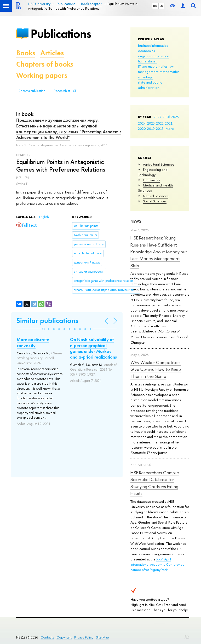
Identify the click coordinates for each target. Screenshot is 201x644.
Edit (187, 636)
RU (155, 6)
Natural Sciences (156, 196)
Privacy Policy (84, 637)
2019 (151, 128)
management (148, 72)
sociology (145, 77)
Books (26, 53)
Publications (61, 34)
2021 (169, 123)
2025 (175, 117)
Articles (52, 53)
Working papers (42, 75)
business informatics (153, 45)
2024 (142, 123)
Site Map (102, 637)
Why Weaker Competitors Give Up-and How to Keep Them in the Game (156, 369)
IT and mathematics (153, 66)
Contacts (47, 637)
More (170, 128)
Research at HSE (65, 91)
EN (161, 6)
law (171, 66)
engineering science (154, 56)
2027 (157, 117)
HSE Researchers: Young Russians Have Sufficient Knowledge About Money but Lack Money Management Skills (159, 251)
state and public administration (150, 85)
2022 (160, 123)
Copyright (64, 637)
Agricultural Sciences (159, 164)
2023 (151, 123)
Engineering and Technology (153, 172)
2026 (166, 117)
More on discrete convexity (33, 342)
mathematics (169, 72)
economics (146, 51)
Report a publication (32, 91)
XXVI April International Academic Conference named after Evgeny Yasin (157, 564)
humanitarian (148, 61)
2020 (142, 128)
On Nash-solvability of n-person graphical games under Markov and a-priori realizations (93, 348)
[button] (43, 329)
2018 (160, 128)
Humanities (151, 180)
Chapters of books (45, 64)
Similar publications (47, 321)
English (44, 217)
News (136, 221)
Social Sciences (155, 201)
